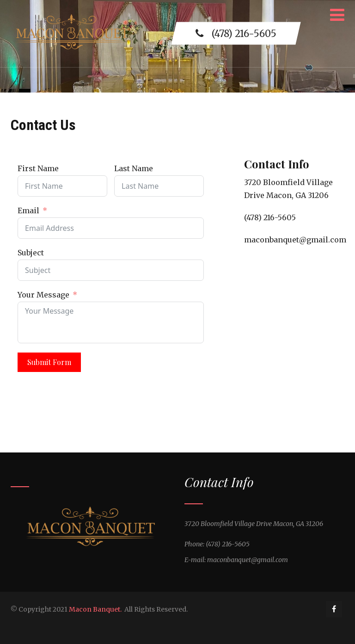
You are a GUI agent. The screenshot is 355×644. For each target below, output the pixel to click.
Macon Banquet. (95, 609)
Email (28, 211)
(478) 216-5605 (236, 34)
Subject (31, 253)
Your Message (43, 295)
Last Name (134, 168)
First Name (38, 168)
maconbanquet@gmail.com (295, 240)
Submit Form (49, 362)
